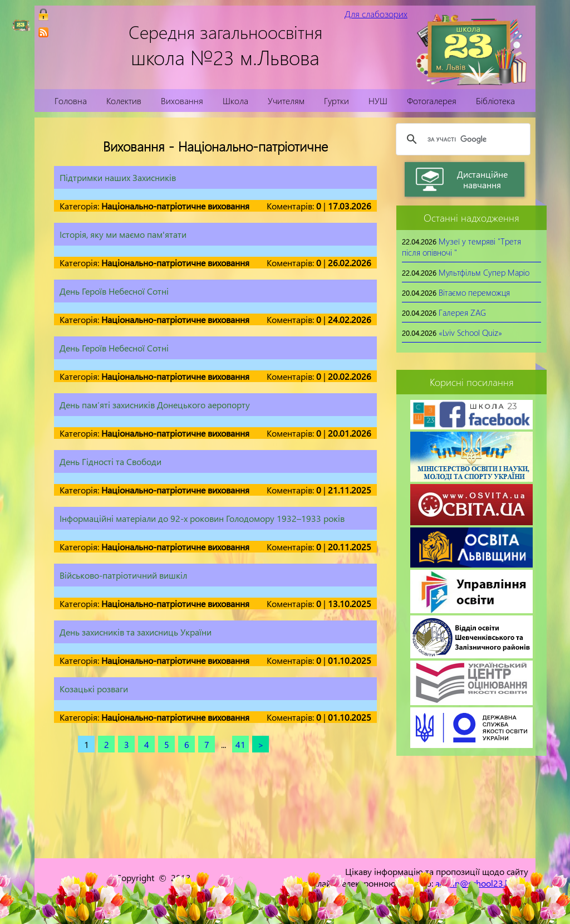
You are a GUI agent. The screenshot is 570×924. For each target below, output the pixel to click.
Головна (71, 101)
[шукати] (461, 139)
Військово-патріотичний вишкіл (123, 575)
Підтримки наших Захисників (118, 177)
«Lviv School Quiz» (470, 333)
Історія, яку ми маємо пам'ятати (123, 234)
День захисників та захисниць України (136, 632)
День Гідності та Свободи (110, 461)
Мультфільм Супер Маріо (484, 272)
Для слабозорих (376, 14)
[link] (43, 32)
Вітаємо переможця (474, 292)
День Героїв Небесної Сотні (114, 291)
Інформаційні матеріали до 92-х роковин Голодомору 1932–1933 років (202, 518)
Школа (235, 101)
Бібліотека (495, 101)
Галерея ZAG (462, 312)
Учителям (286, 101)
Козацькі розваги (94, 689)
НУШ (378, 101)
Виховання (182, 101)
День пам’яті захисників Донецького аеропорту (155, 405)
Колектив (124, 101)
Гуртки (336, 101)
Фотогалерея (432, 101)
